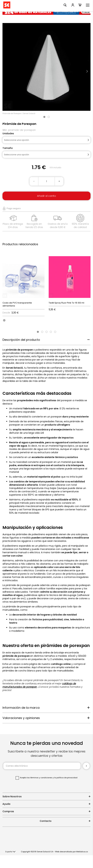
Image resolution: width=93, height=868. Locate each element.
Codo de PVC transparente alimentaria (17, 304)
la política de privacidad (66, 778)
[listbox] (23, 320)
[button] (10, 852)
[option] (4, 320)
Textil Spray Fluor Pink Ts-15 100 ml (66, 303)
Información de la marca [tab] (21, 708)
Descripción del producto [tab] (21, 340)
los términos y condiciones (40, 778)
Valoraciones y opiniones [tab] (21, 718)
